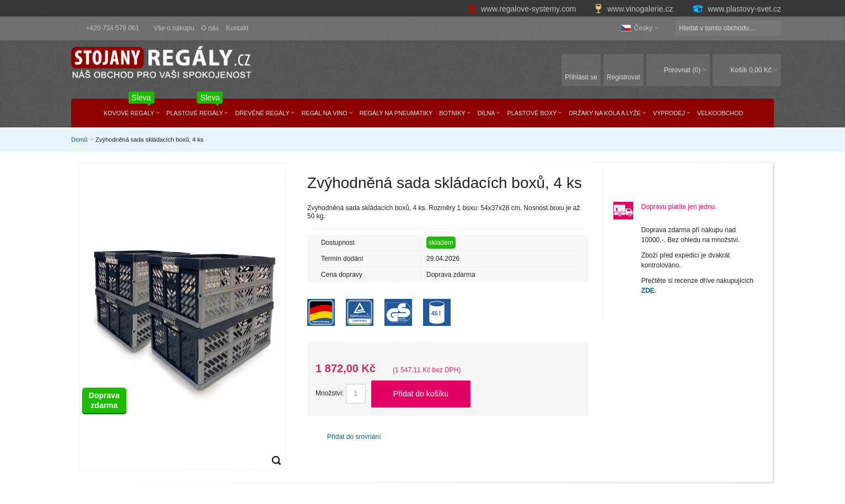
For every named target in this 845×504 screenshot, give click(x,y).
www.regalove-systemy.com (523, 9)
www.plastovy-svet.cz (736, 9)
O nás (210, 28)
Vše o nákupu (173, 28)
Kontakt (237, 28)
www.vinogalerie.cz (635, 9)
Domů (79, 140)
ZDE (648, 291)
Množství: (330, 393)
